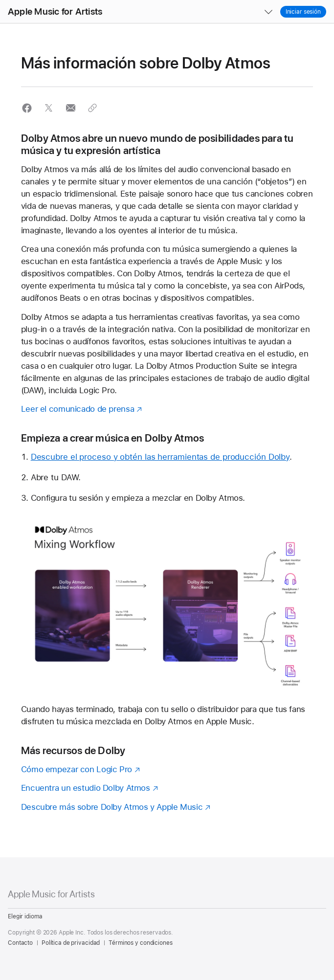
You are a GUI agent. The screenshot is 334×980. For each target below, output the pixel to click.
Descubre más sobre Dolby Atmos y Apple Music (112, 807)
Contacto (20, 943)
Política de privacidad (71, 943)
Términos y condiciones (140, 943)
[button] (0, 0)
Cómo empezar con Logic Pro (77, 769)
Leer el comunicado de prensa (78, 409)
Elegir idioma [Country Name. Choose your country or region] (25, 916)
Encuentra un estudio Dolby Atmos (86, 788)
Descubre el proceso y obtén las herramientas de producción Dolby (160, 457)
